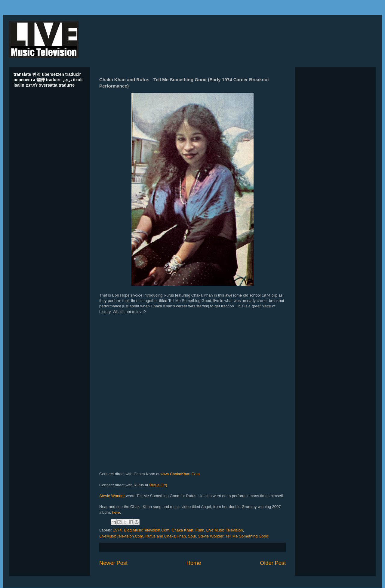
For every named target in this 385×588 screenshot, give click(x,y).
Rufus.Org (158, 485)
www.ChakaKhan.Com (180, 474)
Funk (200, 530)
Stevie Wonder (112, 496)
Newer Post (113, 563)
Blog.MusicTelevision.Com (147, 530)
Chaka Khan (183, 530)
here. (117, 512)
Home (194, 563)
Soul (192, 536)
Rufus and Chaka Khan (165, 536)
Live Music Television (225, 530)
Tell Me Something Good (247, 536)
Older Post (273, 563)
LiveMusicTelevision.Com (121, 536)
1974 (117, 530)
